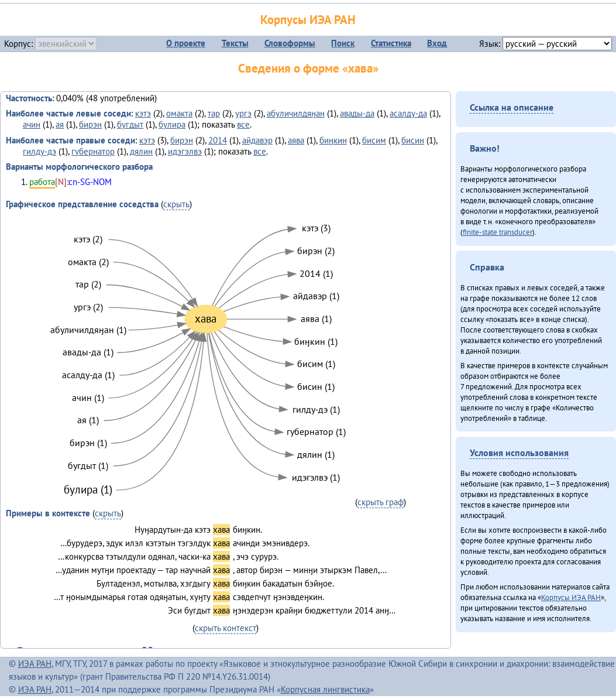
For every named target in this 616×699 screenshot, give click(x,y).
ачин (32, 124)
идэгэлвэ (185, 151)
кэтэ (143, 113)
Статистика (391, 43)
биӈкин (333, 140)
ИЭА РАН (35, 664)
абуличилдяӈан (296, 113)
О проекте (186, 43)
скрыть (176, 204)
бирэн (90, 124)
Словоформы (290, 43)
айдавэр (257, 140)
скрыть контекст (226, 628)
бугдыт (130, 124)
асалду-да (408, 113)
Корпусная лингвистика (325, 689)
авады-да (357, 113)
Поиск (343, 43)
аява (296, 140)
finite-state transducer (498, 232)
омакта (179, 113)
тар (214, 113)
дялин (141, 151)
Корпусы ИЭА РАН (308, 20)
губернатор (93, 151)
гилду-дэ (39, 151)
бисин (413, 140)
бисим (374, 140)
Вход (437, 43)
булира (172, 124)
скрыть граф (381, 502)
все (243, 124)
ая (60, 124)
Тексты (235, 43)
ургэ (243, 113)
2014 (218, 140)
